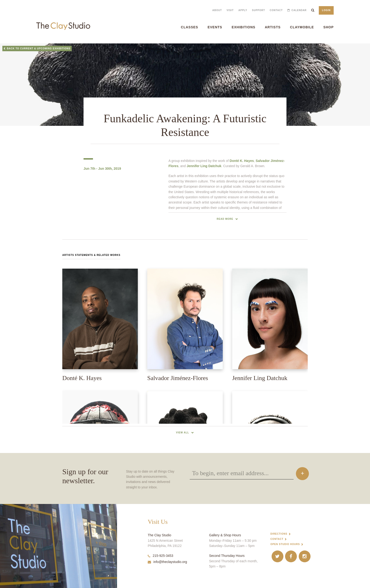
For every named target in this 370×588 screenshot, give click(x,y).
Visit (230, 10)
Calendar (299, 10)
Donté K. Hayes (242, 161)
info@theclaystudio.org (167, 562)
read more (225, 219)
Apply (243, 10)
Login (326, 10)
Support (259, 10)
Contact (276, 10)
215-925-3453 (160, 556)
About (217, 10)
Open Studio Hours (285, 544)
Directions (279, 534)
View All (183, 433)
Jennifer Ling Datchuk (204, 166)
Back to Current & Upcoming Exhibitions (39, 49)
